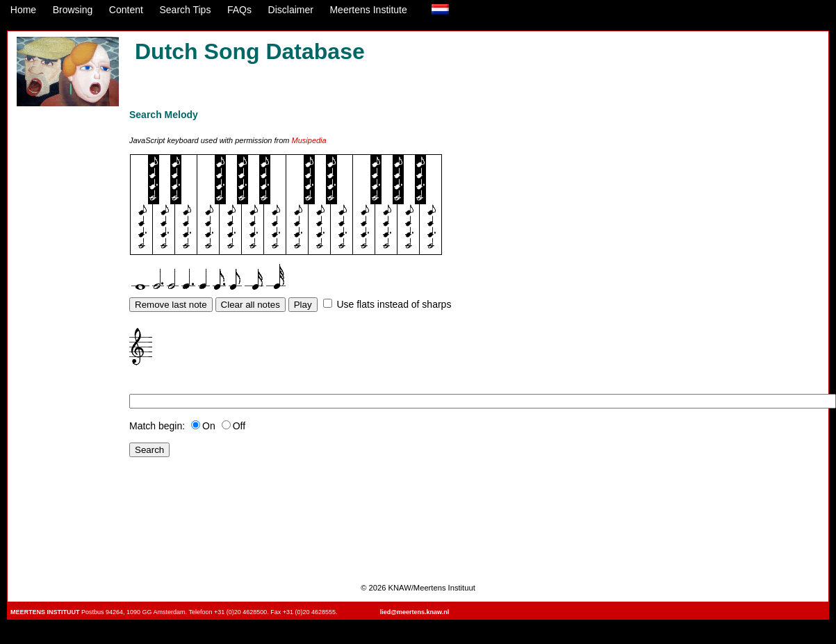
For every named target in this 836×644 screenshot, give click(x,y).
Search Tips (185, 10)
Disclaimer (291, 10)
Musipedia (309, 140)
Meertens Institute (368, 10)
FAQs (239, 10)
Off (233, 426)
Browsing (73, 10)
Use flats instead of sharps (394, 304)
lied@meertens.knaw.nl (415, 612)
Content (126, 10)
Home (23, 10)
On (203, 426)
